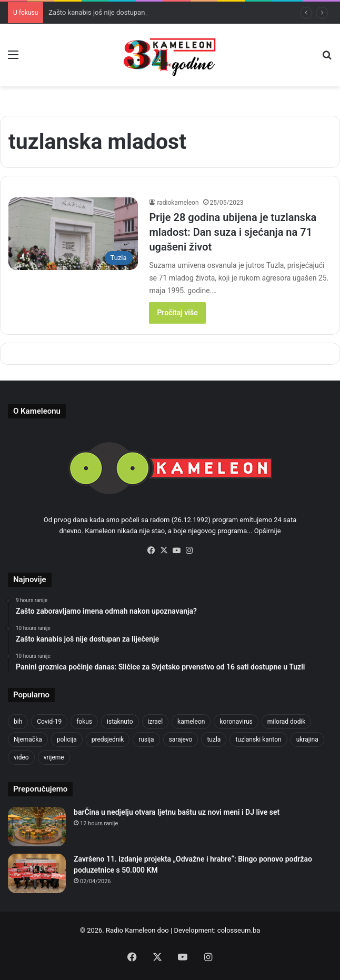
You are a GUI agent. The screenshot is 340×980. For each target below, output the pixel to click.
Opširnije (268, 531)
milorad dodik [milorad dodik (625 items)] (287, 722)
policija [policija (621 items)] (67, 739)
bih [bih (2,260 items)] (18, 722)
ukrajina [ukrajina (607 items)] (307, 739)
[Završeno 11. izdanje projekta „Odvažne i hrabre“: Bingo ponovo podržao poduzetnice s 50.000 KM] (37, 873)
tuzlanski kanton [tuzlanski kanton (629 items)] (258, 739)
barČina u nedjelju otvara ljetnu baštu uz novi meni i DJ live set (177, 812)
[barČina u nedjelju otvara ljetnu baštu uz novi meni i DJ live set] (37, 827)
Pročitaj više (177, 313)
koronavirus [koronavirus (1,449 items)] (236, 722)
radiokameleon (178, 203)
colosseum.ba (239, 930)
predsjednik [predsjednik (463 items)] (108, 739)
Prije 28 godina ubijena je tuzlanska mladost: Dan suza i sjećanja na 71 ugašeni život (233, 232)
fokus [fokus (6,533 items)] (84, 722)
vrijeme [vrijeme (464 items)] (54, 757)
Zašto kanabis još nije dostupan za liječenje (114, 12)
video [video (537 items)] (21, 757)
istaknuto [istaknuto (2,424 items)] (120, 722)
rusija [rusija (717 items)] (146, 739)
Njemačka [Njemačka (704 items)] (28, 739)
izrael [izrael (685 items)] (156, 722)
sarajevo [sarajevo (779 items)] (181, 739)
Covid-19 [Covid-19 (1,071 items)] (49, 722)
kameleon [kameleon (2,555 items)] (191, 722)
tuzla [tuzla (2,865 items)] (214, 739)
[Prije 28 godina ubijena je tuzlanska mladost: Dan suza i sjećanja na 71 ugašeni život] (73, 234)
